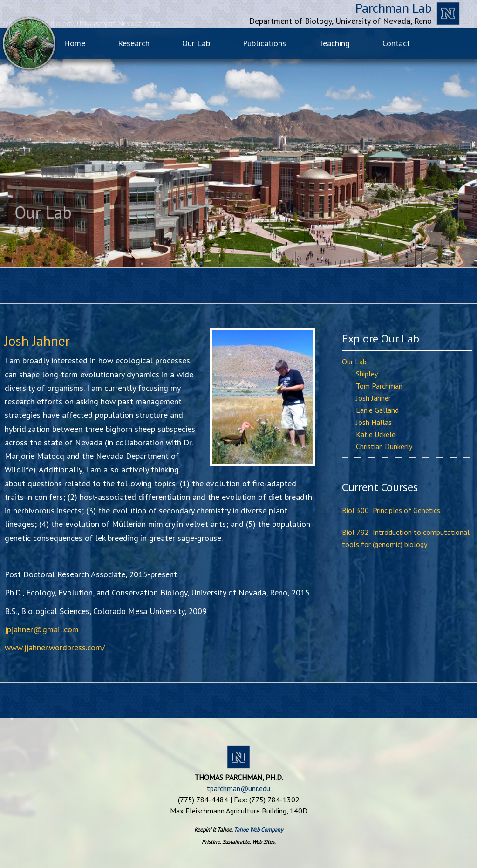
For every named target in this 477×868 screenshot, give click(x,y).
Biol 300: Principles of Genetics (391, 510)
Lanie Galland (377, 410)
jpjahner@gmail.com (42, 629)
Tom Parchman (379, 386)
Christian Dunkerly (384, 446)
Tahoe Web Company (259, 830)
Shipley (367, 374)
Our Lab (354, 362)
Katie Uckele (376, 434)
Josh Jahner (373, 398)
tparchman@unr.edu (238, 788)
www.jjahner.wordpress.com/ (55, 647)
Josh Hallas (374, 422)
